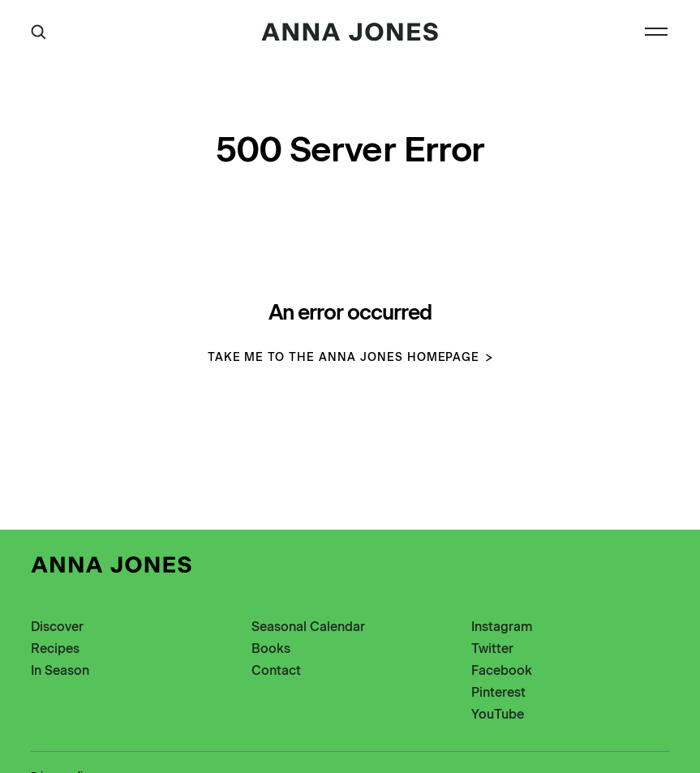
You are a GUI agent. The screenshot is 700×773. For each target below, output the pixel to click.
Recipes (55, 648)
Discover (57, 627)
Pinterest (498, 692)
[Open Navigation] (656, 32)
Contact (276, 670)
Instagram (502, 627)
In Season (60, 670)
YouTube (498, 714)
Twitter (492, 648)
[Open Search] (39, 32)
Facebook (502, 670)
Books (271, 648)
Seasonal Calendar (308, 627)
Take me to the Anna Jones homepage (350, 357)
